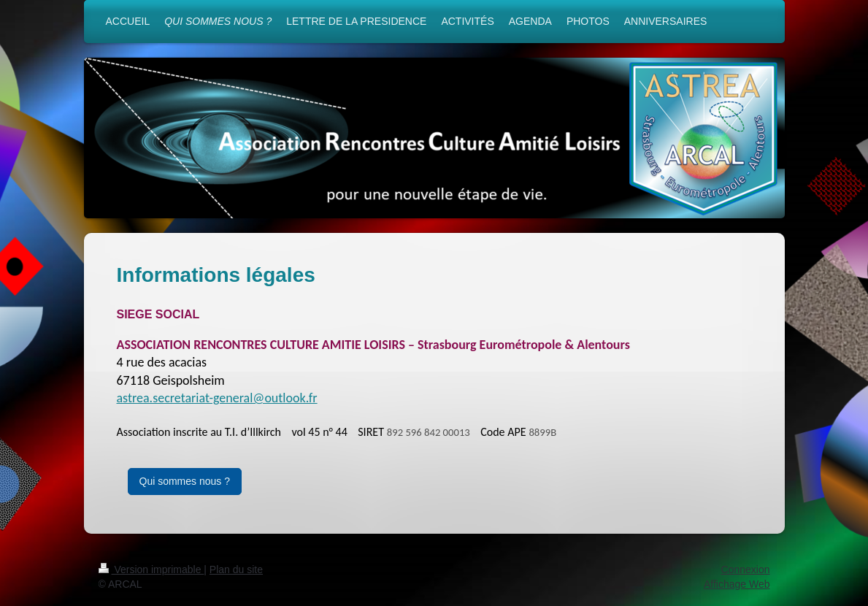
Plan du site (236, 569)
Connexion (746, 569)
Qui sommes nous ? (185, 481)
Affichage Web (737, 584)
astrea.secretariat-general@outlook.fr (217, 398)
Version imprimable (151, 569)
